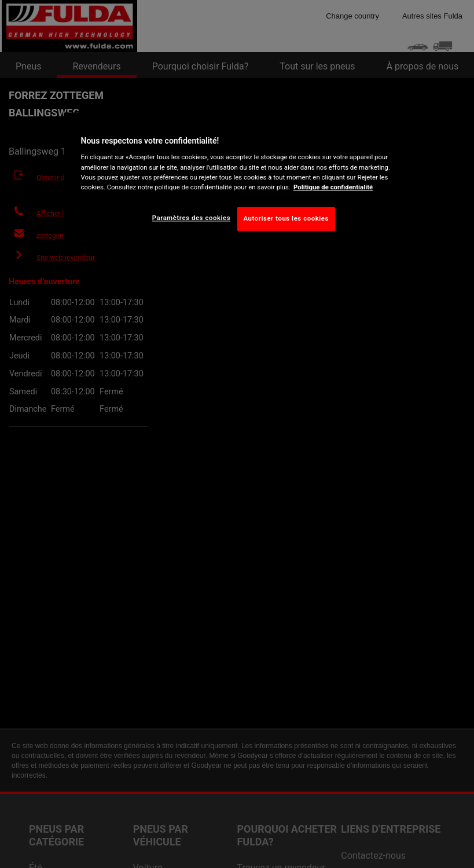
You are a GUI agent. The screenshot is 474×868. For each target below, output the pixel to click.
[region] (237, 181)
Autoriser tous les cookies (286, 218)
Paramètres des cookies (191, 218)
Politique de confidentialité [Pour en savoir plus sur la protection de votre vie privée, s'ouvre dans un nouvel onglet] (333, 187)
